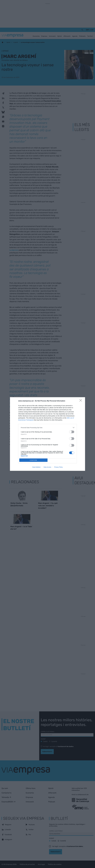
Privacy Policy (58, 467)
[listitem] (47, 428)
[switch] (72, 432)
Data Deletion (36, 467)
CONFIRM (33, 460)
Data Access (47, 467)
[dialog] (47, 434)
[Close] (81, 401)
